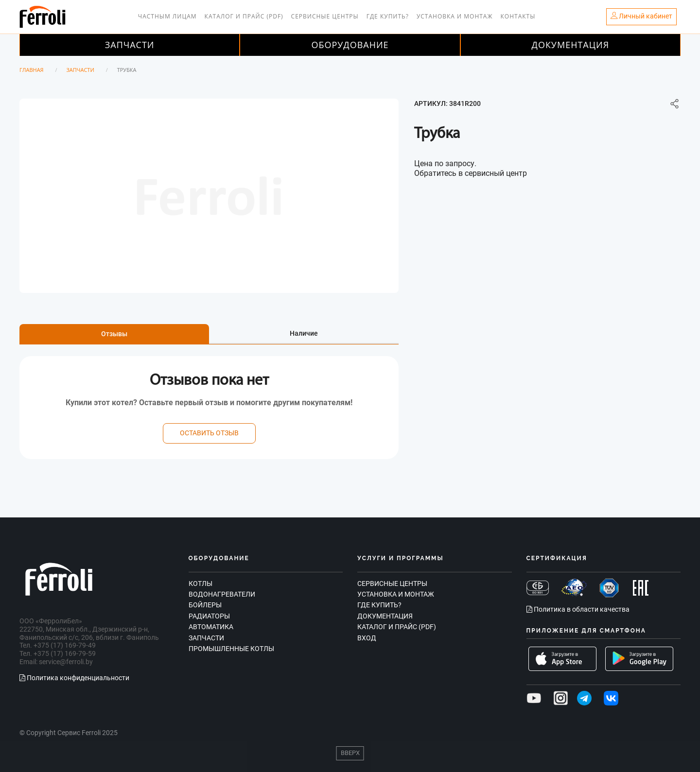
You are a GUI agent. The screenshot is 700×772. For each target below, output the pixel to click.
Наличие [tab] (304, 333)
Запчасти (130, 45)
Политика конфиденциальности (74, 678)
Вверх (350, 753)
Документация (571, 45)
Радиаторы (209, 616)
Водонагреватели (222, 594)
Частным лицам (167, 16)
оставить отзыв (209, 433)
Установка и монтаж (455, 16)
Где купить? (388, 16)
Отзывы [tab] (114, 334)
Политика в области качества (578, 609)
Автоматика (211, 627)
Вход (367, 638)
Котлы (201, 583)
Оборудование (350, 45)
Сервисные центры (325, 16)
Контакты (518, 16)
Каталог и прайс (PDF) (244, 16)
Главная (32, 70)
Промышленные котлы (231, 649)
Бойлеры (205, 605)
